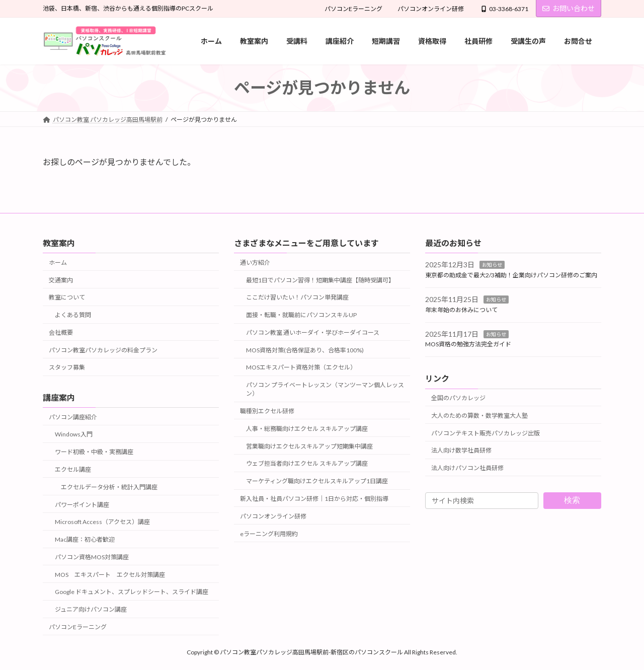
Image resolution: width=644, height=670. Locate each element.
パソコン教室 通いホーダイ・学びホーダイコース (313, 332)
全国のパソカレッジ (458, 398)
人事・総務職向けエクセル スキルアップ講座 (307, 429)
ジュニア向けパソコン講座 (91, 609)
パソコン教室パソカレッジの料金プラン (103, 350)
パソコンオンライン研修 (431, 9)
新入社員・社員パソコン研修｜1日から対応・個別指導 (314, 499)
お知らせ (492, 265)
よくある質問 (73, 315)
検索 (572, 500)
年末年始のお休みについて (461, 310)
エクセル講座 (73, 469)
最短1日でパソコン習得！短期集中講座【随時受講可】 (320, 280)
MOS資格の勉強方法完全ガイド (468, 344)
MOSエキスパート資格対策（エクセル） (301, 367)
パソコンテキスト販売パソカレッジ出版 (486, 433)
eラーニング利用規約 (269, 533)
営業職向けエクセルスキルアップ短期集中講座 (309, 446)
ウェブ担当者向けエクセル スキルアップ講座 (307, 463)
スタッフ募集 (67, 367)
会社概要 (61, 332)
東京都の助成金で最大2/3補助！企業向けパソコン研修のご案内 (511, 275)
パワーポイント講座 (82, 504)
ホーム (58, 263)
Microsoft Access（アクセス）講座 (102, 522)
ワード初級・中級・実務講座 (94, 452)
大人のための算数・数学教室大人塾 (479, 416)
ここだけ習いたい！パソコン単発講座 (297, 297)
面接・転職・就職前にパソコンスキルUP (301, 315)
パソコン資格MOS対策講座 (92, 557)
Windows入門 (74, 434)
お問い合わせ (569, 8)
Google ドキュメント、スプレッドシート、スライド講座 (132, 592)
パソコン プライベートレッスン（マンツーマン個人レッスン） (325, 389)
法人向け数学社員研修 (461, 450)
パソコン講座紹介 (73, 417)
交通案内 (61, 280)
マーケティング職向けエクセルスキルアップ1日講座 (317, 481)
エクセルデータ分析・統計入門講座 (109, 487)
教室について (67, 297)
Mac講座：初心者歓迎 (85, 539)
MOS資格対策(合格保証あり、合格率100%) (305, 350)
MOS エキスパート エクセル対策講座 (110, 575)
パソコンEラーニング (353, 9)
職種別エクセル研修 (267, 411)
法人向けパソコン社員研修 (467, 468)
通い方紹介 (255, 263)
